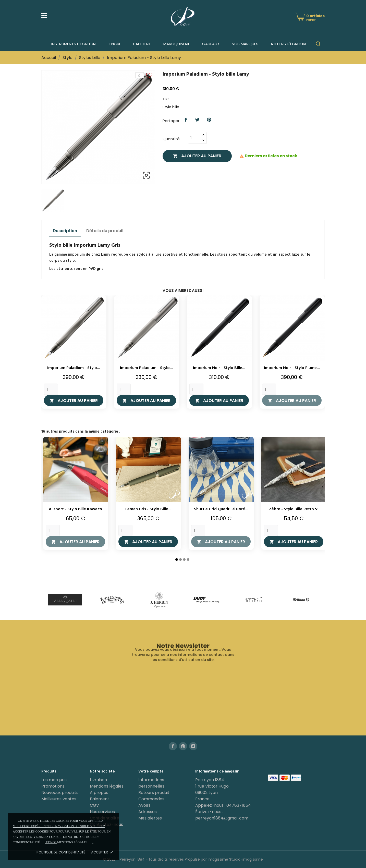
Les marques (54, 780)
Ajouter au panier (197, 156)
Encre (115, 44)
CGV (94, 805)
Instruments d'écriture (74, 44)
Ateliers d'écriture (289, 44)
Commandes (151, 799)
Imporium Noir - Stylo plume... (292, 368)
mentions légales (72, 842)
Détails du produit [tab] (105, 231)
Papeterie (142, 44)
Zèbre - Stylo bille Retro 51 (294, 509)
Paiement (100, 799)
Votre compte (151, 771)
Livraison (98, 780)
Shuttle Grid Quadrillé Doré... (221, 509)
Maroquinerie (177, 44)
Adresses (148, 812)
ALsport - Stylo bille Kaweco (75, 509)
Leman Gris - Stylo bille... (148, 509)
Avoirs (144, 805)
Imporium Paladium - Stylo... (74, 368)
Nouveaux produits (60, 793)
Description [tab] (65, 231)
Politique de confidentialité (61, 852)
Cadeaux (211, 44)
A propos (99, 793)
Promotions (53, 786)
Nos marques (245, 44)
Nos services (102, 812)
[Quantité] (194, 138)
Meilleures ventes (59, 799)
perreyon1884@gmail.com (222, 818)
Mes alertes (150, 818)
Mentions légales (107, 786)
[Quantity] (51, 389)
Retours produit (154, 793)
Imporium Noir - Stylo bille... (219, 368)
